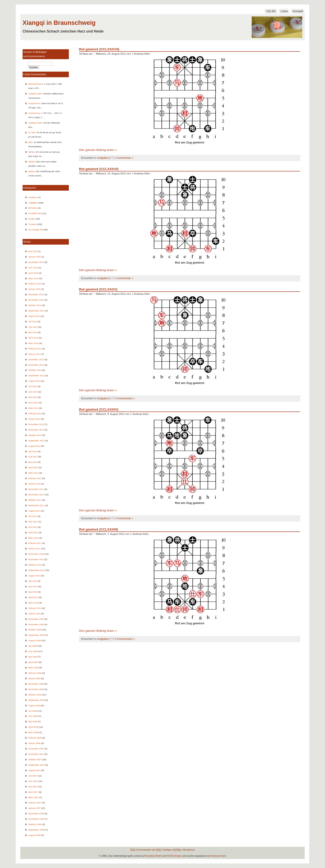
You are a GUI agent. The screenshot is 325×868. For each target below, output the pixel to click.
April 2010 (33, 597)
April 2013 (33, 403)
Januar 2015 (34, 289)
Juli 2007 (33, 776)
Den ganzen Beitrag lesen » (98, 150)
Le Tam (32, 132)
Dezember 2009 (36, 619)
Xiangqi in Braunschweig (59, 23)
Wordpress (189, 850)
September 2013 (36, 376)
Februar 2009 (35, 673)
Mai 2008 (33, 722)
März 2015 (33, 278)
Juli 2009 (33, 646)
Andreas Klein (35, 94)
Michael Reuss (35, 84)
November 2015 (36, 262)
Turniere (32, 224)
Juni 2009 (33, 651)
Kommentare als (149, 850)
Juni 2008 (33, 716)
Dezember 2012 (36, 424)
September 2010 (36, 570)
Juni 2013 (33, 392)
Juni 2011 (33, 522)
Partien (32, 219)
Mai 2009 (33, 657)
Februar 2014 (35, 349)
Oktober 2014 (35, 305)
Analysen (33, 197)
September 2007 (36, 765)
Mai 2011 (33, 527)
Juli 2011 (33, 516)
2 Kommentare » (125, 398)
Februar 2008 (35, 738)
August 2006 (34, 835)
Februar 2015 (35, 284)
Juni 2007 (33, 781)
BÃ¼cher (33, 208)
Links (284, 11)
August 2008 (34, 705)
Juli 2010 (33, 581)
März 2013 (33, 408)
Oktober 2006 (35, 824)
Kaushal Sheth (154, 856)
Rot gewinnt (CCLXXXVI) (99, 169)
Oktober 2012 (35, 435)
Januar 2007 (34, 808)
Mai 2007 (33, 787)
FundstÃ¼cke (35, 213)
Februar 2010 (35, 608)
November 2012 (36, 430)
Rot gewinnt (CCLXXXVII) (99, 49)
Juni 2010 (33, 586)
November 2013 (36, 365)
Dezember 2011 (36, 489)
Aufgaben (33, 203)
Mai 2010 (33, 592)
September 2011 (36, 505)
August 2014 (34, 316)
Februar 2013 (35, 413)
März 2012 (33, 473)
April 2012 (33, 467)
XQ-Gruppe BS (36, 230)
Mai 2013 (33, 397)
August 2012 (34, 446)
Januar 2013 (34, 419)
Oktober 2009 (35, 630)
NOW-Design (174, 856)
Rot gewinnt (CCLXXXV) (98, 289)
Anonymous (34, 103)
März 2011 (33, 538)
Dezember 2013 (36, 359)
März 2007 (33, 797)
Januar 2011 (34, 549)
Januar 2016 (34, 257)
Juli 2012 (33, 451)
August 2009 (34, 640)
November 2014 (36, 300)
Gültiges (172, 850)
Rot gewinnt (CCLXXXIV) (99, 409)
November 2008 (36, 689)
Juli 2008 (33, 711)
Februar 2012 (35, 478)
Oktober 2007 (35, 759)
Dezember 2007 (36, 749)
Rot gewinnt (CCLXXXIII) (99, 529)
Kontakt (298, 11)
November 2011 (36, 495)
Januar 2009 (34, 678)
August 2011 (34, 511)
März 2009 (33, 668)
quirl (30, 142)
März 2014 (33, 343)
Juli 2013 (33, 386)
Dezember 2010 (36, 554)
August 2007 (34, 770)
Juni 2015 (33, 268)
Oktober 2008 (35, 695)
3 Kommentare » (125, 639)
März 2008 (33, 732)
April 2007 (33, 792)
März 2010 (33, 603)
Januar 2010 (34, 614)
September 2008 (36, 700)
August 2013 (34, 381)
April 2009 (33, 662)
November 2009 (36, 624)
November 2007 (36, 754)
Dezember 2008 (36, 684)
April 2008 (33, 727)
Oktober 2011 (35, 500)
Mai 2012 (33, 462)
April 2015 (33, 273)
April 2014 (33, 338)
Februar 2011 (35, 543)
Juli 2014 (33, 322)
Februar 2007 (35, 803)
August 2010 (34, 576)
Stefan (31, 152)
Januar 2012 (34, 484)
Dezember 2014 (36, 294)
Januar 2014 (34, 354)
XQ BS (271, 11)
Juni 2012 (33, 457)
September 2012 (36, 441)
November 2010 (36, 559)
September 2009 (36, 635)
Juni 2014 (33, 327)
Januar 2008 (34, 743)
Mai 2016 (33, 251)
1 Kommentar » (124, 158)
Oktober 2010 (35, 565)
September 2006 (36, 830)
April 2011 (33, 532)
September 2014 (36, 311)
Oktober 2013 (35, 370)
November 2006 (36, 819)
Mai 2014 (33, 332)
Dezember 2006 (36, 813)
